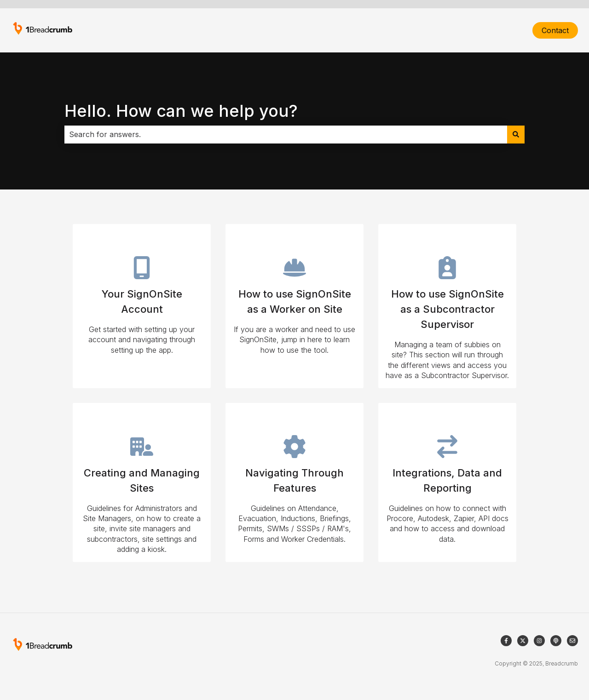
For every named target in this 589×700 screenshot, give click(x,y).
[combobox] (286, 134)
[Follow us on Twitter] (523, 641)
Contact (555, 30)
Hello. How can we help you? (181, 111)
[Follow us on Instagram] (539, 641)
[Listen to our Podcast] (556, 641)
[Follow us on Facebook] (506, 641)
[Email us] (572, 641)
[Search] (516, 134)
